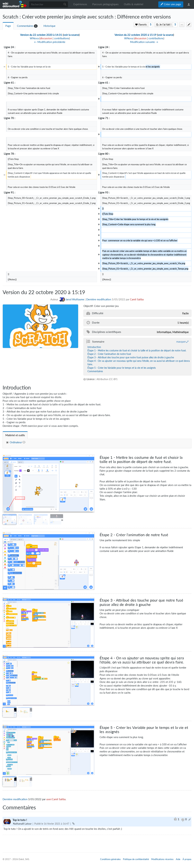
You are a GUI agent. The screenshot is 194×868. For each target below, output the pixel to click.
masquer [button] (181, 342)
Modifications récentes (162, 859)
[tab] (15, 435)
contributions (62, 38)
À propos (187, 859)
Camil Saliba (137, 299)
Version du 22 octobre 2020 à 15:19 (135, 35)
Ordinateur (16, 442)
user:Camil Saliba (56, 799)
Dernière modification (99, 299)
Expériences (80, 4)
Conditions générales (110, 859)
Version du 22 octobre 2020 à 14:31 (41, 35)
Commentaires (25, 26)
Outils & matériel (134, 4)
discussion (46, 38)
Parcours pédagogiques (105, 4)
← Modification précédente (50, 42)
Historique (49, 26)
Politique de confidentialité (136, 859)
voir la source (71, 35)
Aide (178, 859)
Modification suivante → (144, 42)
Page (8, 26)
